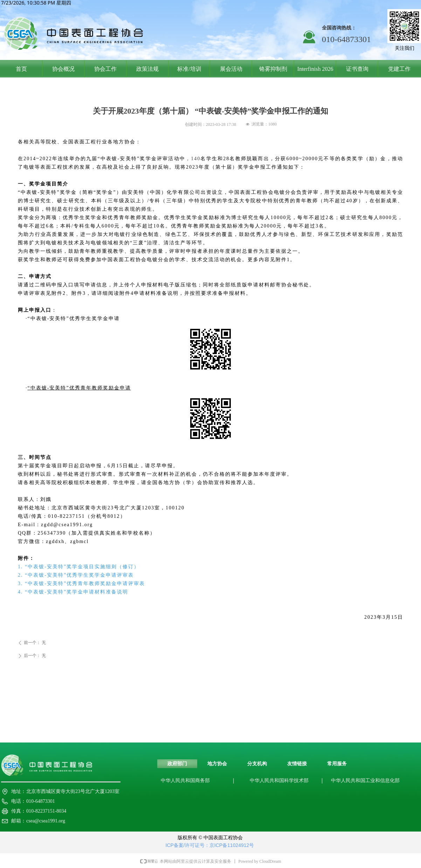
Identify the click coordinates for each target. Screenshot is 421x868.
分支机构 (257, 764)
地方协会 (217, 764)
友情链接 (297, 764)
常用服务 (337, 764)
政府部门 (177, 764)
